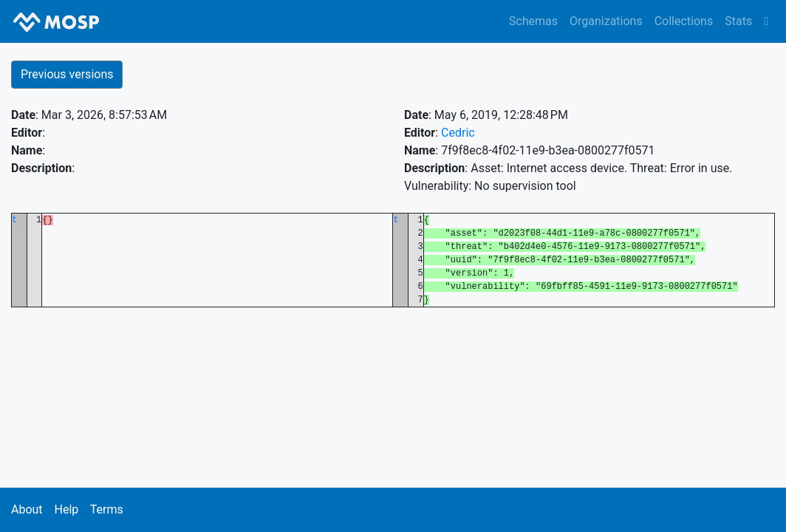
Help (66, 509)
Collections (684, 21)
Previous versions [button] (67, 74)
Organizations (606, 21)
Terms (107, 509)
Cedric (458, 133)
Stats (738, 21)
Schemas (533, 21)
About (27, 509)
